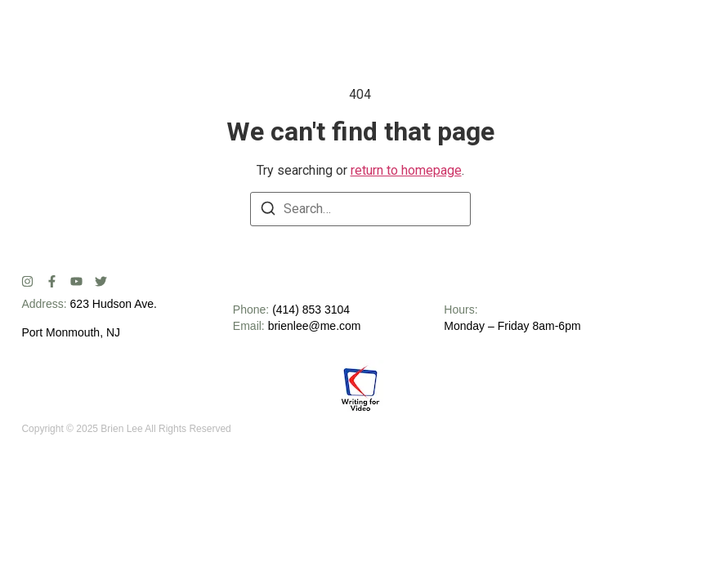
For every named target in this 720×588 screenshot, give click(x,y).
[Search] (268, 211)
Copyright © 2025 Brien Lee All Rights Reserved (126, 429)
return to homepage (406, 170)
